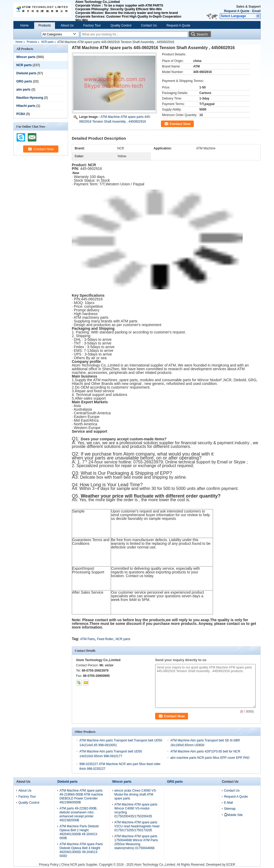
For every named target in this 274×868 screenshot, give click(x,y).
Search (202, 34)
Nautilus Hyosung (30, 98)
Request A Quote (237, 11)
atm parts (23, 90)
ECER (231, 865)
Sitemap (230, 809)
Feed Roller (105, 639)
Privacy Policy (49, 865)
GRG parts (24, 81)
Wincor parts (26, 57)
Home (24, 25)
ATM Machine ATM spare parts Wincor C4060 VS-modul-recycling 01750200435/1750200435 (136, 810)
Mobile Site (233, 815)
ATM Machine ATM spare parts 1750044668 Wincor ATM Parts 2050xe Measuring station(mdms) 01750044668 (136, 842)
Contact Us (149, 25)
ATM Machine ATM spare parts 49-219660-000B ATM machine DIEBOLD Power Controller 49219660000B (81, 796)
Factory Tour (92, 25)
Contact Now (180, 124)
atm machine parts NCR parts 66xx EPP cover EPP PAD (210, 758)
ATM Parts (88, 639)
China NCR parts (73, 865)
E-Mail (229, 803)
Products (45, 25)
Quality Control (121, 25)
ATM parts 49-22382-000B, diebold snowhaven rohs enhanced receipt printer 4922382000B (78, 814)
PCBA (21, 114)
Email (256, 11)
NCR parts (47, 42)
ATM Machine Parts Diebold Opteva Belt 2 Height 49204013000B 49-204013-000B (79, 832)
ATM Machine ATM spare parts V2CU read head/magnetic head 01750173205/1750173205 (137, 826)
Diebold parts (26, 73)
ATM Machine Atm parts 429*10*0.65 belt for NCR (205, 751)
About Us (67, 25)
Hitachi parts (26, 106)
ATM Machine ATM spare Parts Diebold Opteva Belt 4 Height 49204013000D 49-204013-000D (81, 850)
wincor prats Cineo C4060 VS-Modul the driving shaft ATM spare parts (136, 794)
